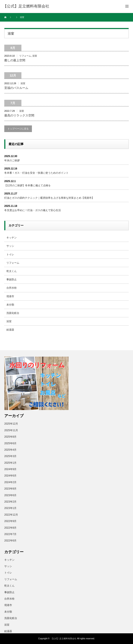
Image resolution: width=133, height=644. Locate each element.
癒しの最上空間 (15, 60)
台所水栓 (12, 288)
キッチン (12, 238)
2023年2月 (10, 502)
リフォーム (25, 56)
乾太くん (12, 271)
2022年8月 (10, 528)
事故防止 (12, 279)
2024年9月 (10, 469)
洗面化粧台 (13, 313)
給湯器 (10, 330)
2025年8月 (10, 437)
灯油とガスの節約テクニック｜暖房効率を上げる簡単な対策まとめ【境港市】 (49, 198)
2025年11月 (11, 430)
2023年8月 (10, 489)
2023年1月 (10, 508)
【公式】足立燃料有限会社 (64, 639)
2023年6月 (10, 495)
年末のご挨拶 (12, 160)
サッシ (10, 246)
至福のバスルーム (16, 88)
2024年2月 (10, 482)
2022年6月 (10, 541)
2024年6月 (10, 476)
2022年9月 (10, 521)
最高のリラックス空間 (19, 115)
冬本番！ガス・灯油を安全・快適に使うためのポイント (36, 173)
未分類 (10, 305)
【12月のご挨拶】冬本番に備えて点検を (28, 185)
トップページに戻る (18, 129)
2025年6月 (10, 443)
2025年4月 (10, 450)
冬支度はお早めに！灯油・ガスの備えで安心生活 (33, 210)
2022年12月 (11, 515)
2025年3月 (10, 456)
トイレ (10, 254)
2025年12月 (11, 424)
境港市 (10, 296)
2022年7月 (10, 534)
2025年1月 (10, 463)
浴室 (35, 56)
